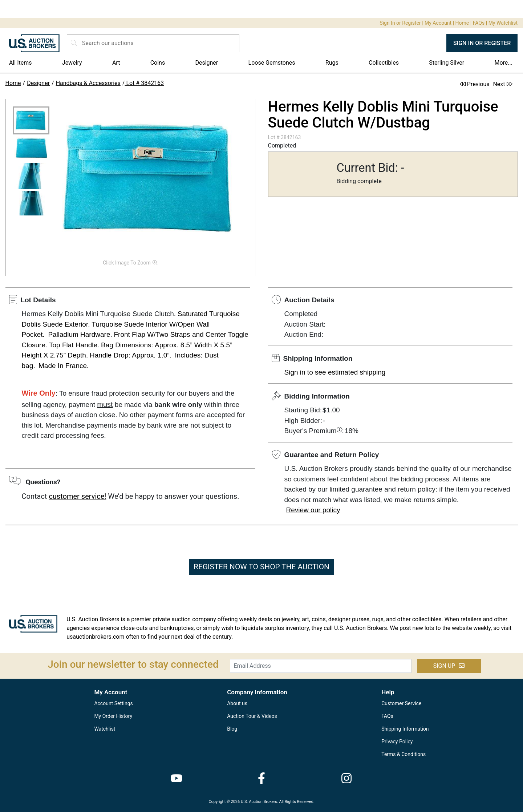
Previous (475, 84)
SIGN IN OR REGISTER (482, 43)
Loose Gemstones (272, 63)
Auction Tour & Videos (252, 716)
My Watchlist (503, 23)
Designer (206, 63)
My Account (438, 23)
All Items (21, 63)
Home (462, 23)
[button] (31, 120)
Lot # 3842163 (144, 83)
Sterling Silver (447, 63)
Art (116, 63)
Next (502, 84)
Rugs (332, 63)
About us (237, 703)
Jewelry (72, 63)
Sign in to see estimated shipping (335, 372)
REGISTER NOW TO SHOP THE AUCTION (261, 567)
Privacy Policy (397, 742)
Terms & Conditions (404, 754)
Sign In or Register (400, 23)
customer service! (77, 496)
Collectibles (384, 63)
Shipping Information (405, 729)
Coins (158, 63)
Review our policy (313, 510)
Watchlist (105, 729)
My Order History (113, 716)
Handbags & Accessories (88, 83)
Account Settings (113, 703)
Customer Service (401, 703)
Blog (232, 729)
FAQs (479, 23)
